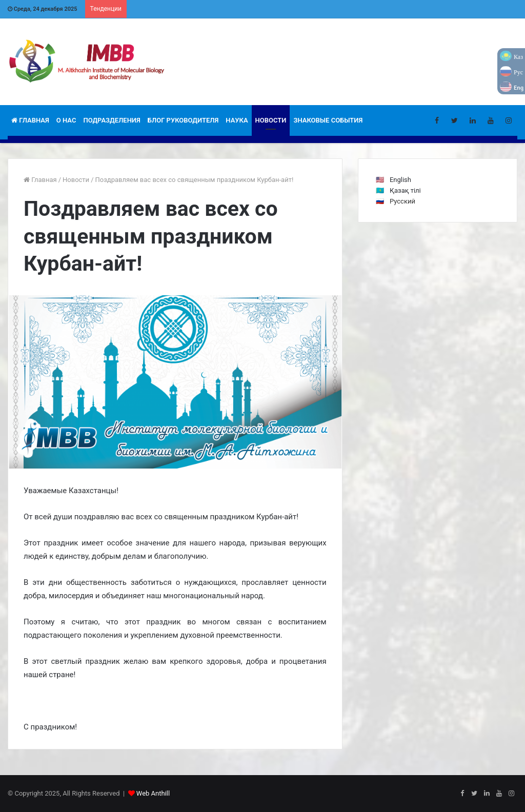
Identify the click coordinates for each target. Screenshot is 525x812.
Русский (402, 201)
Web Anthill (153, 793)
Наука (237, 120)
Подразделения (112, 120)
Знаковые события (328, 120)
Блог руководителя (183, 120)
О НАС (66, 120)
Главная (30, 120)
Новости (271, 120)
